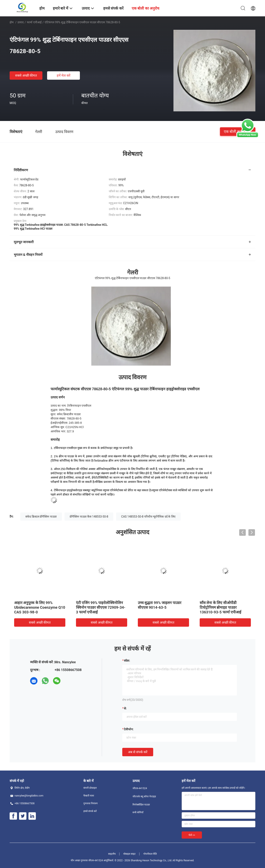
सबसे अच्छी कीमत (26, 76)
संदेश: (127, 661)
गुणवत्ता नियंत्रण (91, 803)
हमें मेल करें (64, 76)
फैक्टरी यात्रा (89, 796)
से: (125, 708)
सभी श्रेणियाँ (138, 812)
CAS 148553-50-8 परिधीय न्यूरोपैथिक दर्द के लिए (148, 517)
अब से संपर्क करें (138, 752)
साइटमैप (112, 854)
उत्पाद (20, 22)
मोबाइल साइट (129, 854)
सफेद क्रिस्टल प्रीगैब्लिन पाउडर (41, 517)
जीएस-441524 (140, 788)
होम (12, 22)
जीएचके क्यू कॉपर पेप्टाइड (144, 796)
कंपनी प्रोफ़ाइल (90, 788)
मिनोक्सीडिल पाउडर (141, 805)
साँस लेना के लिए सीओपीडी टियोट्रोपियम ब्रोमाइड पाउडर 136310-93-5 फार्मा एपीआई (220, 607)
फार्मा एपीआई (34, 22)
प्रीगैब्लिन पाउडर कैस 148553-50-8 (89, 517)
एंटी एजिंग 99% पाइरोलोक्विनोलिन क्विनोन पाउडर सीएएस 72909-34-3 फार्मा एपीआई (101, 607)
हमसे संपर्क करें (90, 811)
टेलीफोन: (129, 729)
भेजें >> (192, 835)
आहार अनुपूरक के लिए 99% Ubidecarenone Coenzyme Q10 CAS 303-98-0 (40, 607)
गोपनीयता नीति (150, 854)
